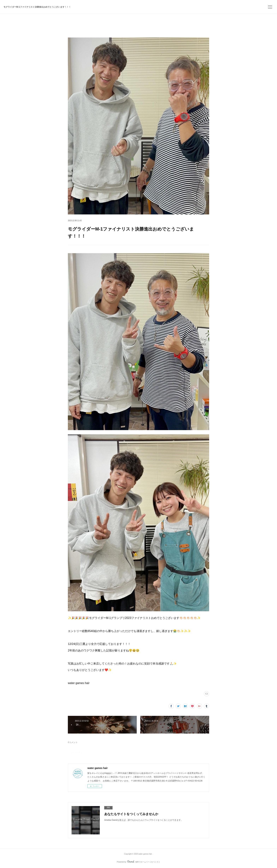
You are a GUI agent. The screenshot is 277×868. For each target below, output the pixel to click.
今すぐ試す (178, 6)
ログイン (199, 6)
